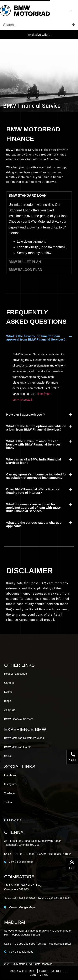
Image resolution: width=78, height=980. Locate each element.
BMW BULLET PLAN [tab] (25, 262)
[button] (39, 338)
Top (72, 868)
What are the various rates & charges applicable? (34, 524)
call (73, 760)
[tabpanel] (39, 229)
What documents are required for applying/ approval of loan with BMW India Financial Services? (33, 508)
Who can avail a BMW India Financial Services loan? (34, 461)
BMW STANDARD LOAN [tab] (28, 196)
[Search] (73, 25)
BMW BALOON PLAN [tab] (25, 270)
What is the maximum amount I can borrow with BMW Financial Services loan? (33, 444)
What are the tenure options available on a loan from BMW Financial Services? (36, 428)
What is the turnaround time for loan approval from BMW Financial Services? (36, 338)
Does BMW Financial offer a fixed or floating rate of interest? (33, 491)
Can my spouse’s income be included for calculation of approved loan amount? (37, 476)
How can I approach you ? (26, 414)
